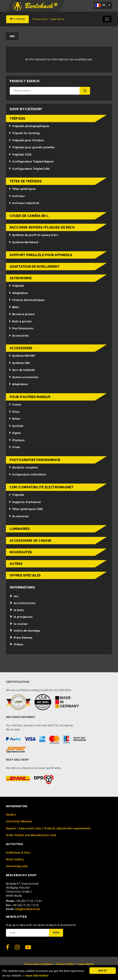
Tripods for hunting (24, 133)
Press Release (21, 638)
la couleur (19, 624)
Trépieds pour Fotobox (26, 141)
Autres (16, 564)
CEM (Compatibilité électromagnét (42, 487)
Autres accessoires (24, 377)
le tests (17, 610)
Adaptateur (18, 293)
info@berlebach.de (27, 909)
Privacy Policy (40, 19)
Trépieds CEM (20, 155)
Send (56, 933)
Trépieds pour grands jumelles (32, 148)
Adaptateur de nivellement (35, 267)
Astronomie (21, 278)
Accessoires (19, 336)
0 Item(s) (17, 19)
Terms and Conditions (39, 964)
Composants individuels (28, 475)
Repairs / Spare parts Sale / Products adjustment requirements (48, 829)
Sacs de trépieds (22, 370)
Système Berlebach (24, 242)
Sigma (15, 433)
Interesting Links (17, 866)
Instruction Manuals (19, 822)
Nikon (15, 419)
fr (100, 5)
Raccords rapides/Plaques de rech (42, 227)
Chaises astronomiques (27, 300)
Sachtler (16, 426)
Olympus (17, 440)
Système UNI (19, 363)
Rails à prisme (20, 322)
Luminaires (20, 529)
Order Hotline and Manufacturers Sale (31, 835)
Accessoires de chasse (31, 541)
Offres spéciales (25, 575)
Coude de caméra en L (29, 216)
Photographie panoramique (35, 460)
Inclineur (17, 196)
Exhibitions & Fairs (18, 853)
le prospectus (21, 617)
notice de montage (25, 631)
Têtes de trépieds (26, 181)
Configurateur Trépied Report (31, 162)
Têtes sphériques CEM (26, 509)
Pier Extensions (21, 329)
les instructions (23, 603)
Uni (14, 597)
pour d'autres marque (30, 397)
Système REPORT (22, 356)
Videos (16, 645)
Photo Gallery (15, 860)
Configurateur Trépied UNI (29, 169)
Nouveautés (21, 552)
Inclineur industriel (24, 203)
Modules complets (23, 468)
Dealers (11, 815)
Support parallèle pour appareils (41, 255)
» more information (36, 976)
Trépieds (18, 119)
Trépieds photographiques (29, 126)
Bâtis (14, 307)
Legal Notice (57, 19)
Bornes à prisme (22, 314)
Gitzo (14, 412)
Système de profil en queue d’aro (34, 235)
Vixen (15, 447)
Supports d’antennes (25, 502)
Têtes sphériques (22, 189)
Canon (15, 405)
